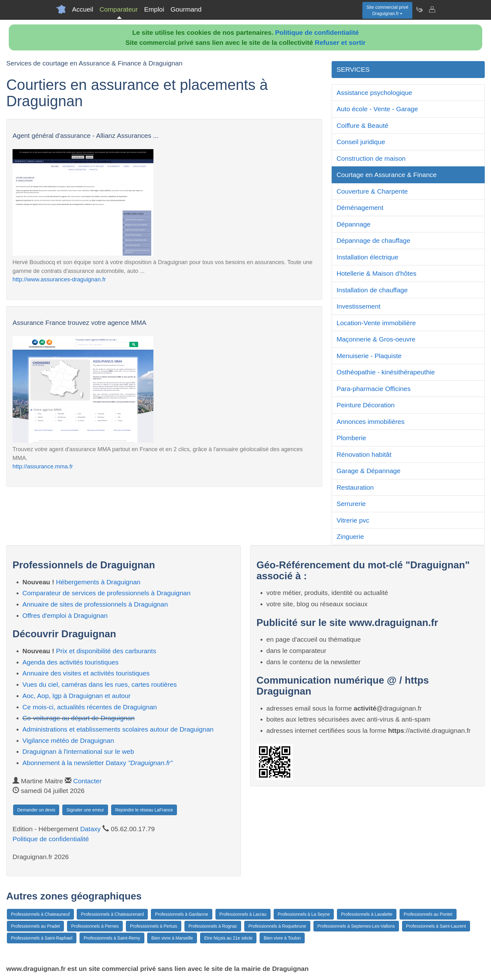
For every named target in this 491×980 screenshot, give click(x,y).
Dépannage (354, 224)
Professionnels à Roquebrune (277, 926)
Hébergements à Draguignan (98, 582)
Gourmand (186, 9)
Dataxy (90, 829)
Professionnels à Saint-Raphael (42, 938)
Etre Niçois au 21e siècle (228, 938)
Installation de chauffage (372, 290)
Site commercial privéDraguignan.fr (387, 10)
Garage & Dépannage (369, 471)
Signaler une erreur (85, 810)
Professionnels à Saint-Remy (112, 938)
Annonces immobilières (371, 422)
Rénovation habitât (364, 454)
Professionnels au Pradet (35, 926)
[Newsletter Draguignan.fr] (419, 9)
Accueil (83, 9)
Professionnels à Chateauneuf (40, 914)
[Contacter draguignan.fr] (432, 9)
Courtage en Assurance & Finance (387, 175)
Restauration (355, 487)
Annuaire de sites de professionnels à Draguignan (95, 604)
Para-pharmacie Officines (374, 389)
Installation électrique (367, 257)
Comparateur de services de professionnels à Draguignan (107, 593)
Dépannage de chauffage (374, 240)
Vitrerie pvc (353, 520)
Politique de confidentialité (317, 32)
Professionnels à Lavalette (367, 914)
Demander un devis (36, 810)
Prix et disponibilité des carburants (106, 651)
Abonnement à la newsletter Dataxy (98, 763)
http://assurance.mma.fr (43, 466)
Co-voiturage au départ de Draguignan (79, 718)
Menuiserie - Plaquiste (369, 356)
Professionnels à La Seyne (304, 914)
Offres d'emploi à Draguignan (65, 615)
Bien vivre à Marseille (172, 938)
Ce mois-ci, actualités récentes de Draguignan (90, 707)
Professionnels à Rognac (213, 926)
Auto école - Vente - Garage (377, 109)
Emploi (154, 9)
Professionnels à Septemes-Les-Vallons (356, 926)
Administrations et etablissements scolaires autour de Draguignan (118, 729)
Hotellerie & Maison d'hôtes (377, 273)
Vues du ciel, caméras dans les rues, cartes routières (100, 684)
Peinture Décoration (366, 405)
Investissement (359, 306)
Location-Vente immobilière (376, 323)
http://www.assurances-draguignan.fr (59, 279)
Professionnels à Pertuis (154, 926)
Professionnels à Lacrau (243, 914)
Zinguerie (350, 537)
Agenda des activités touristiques (71, 662)
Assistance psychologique (375, 93)
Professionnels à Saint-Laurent (436, 926)
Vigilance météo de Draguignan (68, 740)
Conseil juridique (361, 142)
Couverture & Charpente (372, 191)
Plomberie (351, 438)
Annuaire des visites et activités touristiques (86, 673)
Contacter (88, 781)
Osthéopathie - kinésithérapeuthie (386, 372)
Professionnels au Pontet (428, 914)
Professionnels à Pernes (95, 926)
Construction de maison (371, 158)
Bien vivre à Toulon (282, 938)
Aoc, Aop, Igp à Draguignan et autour (77, 696)
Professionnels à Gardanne (182, 914)
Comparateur (119, 9)
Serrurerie (351, 504)
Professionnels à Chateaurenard (112, 914)
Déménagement (360, 208)
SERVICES (353, 69)
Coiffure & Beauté (362, 125)
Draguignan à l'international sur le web (78, 751)
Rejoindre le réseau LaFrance (144, 810)
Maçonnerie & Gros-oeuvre (376, 339)
